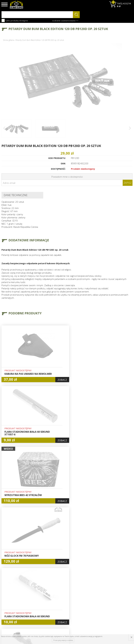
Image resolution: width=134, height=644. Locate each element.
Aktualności (41, 602)
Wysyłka (39, 606)
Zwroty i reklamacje (40, 614)
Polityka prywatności (63, 614)
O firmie (39, 595)
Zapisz (128, 183)
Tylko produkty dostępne (15, 20)
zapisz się (123, 607)
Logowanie (63, 602)
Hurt (60, 599)
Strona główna (9, 40)
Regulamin (40, 609)
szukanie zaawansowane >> (65, 21)
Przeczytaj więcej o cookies (63, 640)
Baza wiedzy (41, 599)
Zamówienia (63, 609)
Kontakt (39, 619)
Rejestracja (63, 606)
